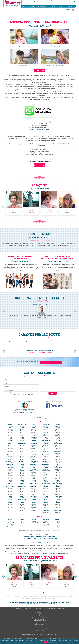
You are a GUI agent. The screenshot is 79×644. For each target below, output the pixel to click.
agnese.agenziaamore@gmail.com (40, 129)
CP (73, 581)
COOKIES (65, 581)
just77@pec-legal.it (40, 614)
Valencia (10, 507)
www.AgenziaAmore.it (49, 629)
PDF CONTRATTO (25, 583)
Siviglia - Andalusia (10, 512)
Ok (46, 642)
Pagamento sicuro (12, 341)
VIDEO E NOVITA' (34, 583)
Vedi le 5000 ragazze (40, 576)
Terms (32, 394)
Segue (69, 245)
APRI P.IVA (70, 581)
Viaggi (54, 6)
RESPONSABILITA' (39, 633)
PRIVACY (60, 581)
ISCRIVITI (19, 581)
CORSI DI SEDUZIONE (53, 583)
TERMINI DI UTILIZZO (52, 581)
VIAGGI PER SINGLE (43, 583)
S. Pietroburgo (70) (34, 507)
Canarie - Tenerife (10, 508)
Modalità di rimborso (49, 341)
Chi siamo (32, 6)
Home (24, 6)
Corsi (61, 6)
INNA (66, 210)
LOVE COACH (25, 581)
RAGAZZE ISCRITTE (33, 581)
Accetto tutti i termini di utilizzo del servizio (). (22, 394)
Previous (3, 207)
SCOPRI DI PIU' (39, 70)
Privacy (33, 393)
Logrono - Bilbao (10, 510)
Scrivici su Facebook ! (43, 526)
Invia (53, 393)
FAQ (16, 581)
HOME (6, 581)
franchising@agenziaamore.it (28, 412)
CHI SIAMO (11, 581)
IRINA (13, 210)
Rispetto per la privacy (31, 341)
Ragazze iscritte (44, 6)
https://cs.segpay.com (52, 618)
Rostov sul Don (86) (34, 508)
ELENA (48, 210)
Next (76, 207)
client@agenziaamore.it (29, 411)
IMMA (31, 210)
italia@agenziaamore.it (28, 409)
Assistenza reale (67, 341)
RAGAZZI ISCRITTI (43, 581)
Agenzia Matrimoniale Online (41, 122)
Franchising (70, 6)
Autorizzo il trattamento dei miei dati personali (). (23, 393)
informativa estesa (39, 642)
